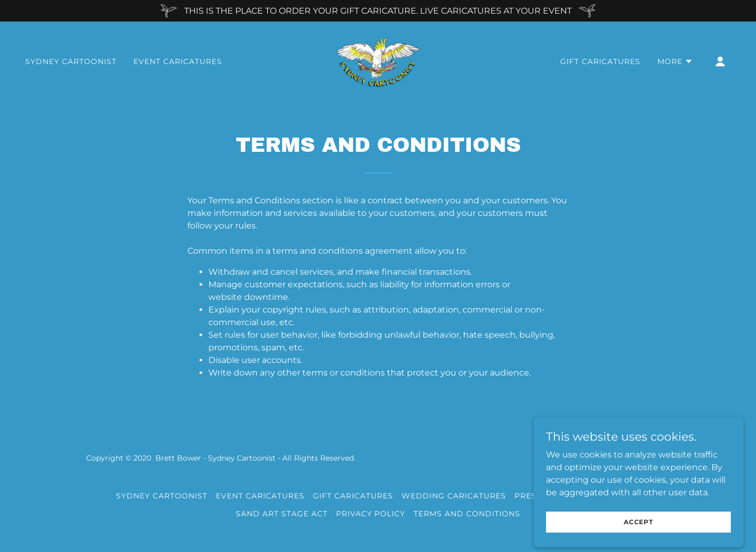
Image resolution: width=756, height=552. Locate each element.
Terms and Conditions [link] (467, 514)
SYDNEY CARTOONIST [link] (71, 61)
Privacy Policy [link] (371, 514)
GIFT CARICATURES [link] (600, 61)
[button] (675, 61)
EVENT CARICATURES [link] (178, 61)
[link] (378, 61)
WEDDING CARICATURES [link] (454, 496)
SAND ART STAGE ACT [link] (282, 514)
